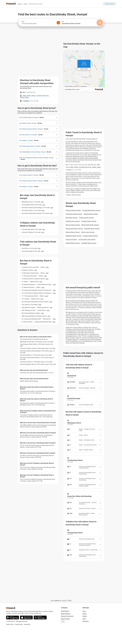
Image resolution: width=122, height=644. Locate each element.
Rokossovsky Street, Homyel (74, 229)
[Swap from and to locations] (58, 23)
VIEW (42, 202)
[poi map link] (84, 71)
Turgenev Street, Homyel (86, 218)
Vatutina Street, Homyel (91, 214)
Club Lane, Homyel (71, 239)
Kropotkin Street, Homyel (92, 229)
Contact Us (27, 624)
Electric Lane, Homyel (88, 232)
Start (23, 22)
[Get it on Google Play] (13, 618)
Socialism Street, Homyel (89, 221)
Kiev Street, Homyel (71, 218)
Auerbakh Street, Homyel (89, 243)
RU (63, 621)
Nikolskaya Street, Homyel (74, 236)
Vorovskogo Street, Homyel (74, 214)
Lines (84, 611)
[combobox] (38, 23)
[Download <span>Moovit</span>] (110, 4)
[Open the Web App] (40, 618)
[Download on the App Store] (26, 618)
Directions (86, 621)
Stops (84, 619)
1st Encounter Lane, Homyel (87, 239)
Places (85, 614)
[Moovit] (11, 4)
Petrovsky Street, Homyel (73, 210)
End (63, 22)
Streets (85, 616)
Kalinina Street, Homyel (73, 232)
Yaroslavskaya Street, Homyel (91, 210)
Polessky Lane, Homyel (73, 221)
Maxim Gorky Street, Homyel (90, 225)
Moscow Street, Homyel (73, 225)
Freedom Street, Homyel (90, 236)
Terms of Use (10, 624)
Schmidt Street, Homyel (73, 243)
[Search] (100, 23)
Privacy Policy (19, 624)
